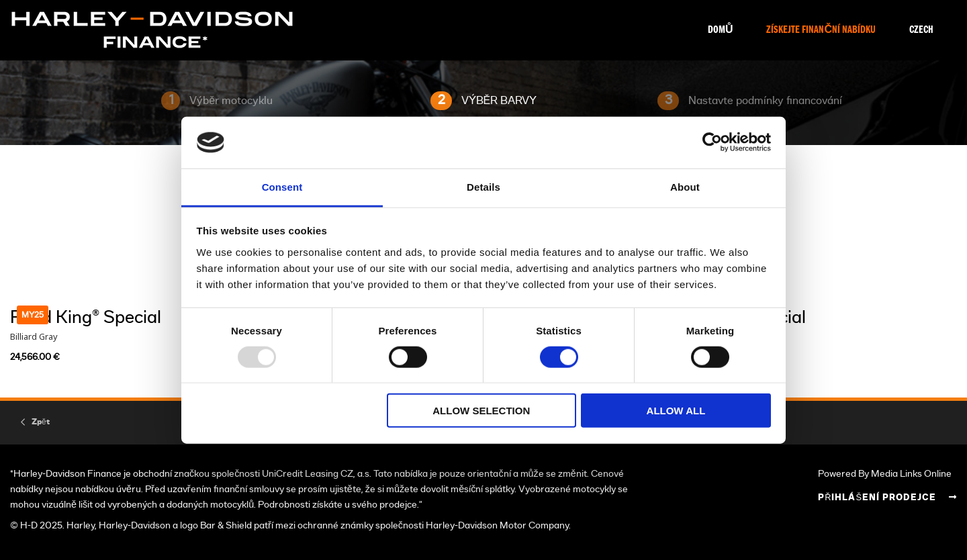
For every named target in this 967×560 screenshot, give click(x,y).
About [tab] (685, 187)
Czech (921, 30)
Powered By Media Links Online (885, 474)
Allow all (676, 411)
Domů (721, 30)
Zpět (41, 422)
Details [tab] (483, 187)
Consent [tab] (282, 187)
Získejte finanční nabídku (821, 30)
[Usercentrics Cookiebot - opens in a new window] (712, 142)
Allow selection (481, 411)
